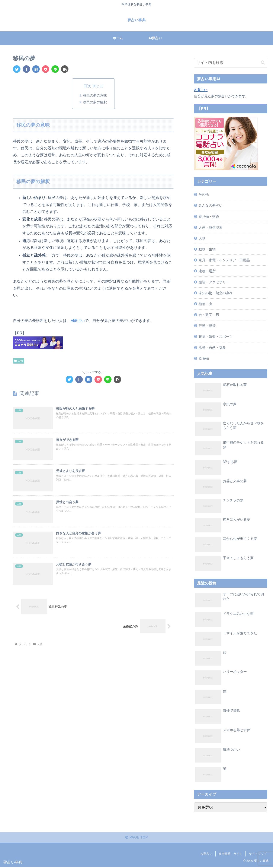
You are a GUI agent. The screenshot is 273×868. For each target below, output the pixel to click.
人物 (19, 361)
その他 (204, 194)
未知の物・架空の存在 (216, 293)
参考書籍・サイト (231, 855)
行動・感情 (207, 326)
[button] (65, 69)
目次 (87, 86)
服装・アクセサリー (214, 282)
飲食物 (204, 358)
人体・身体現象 (211, 227)
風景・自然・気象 (212, 347)
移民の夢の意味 (95, 95)
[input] (231, 63)
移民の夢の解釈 (95, 102)
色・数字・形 (209, 315)
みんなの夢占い (211, 205)
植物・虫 (205, 304)
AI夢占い (78, 321)
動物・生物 (207, 249)
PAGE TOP (136, 838)
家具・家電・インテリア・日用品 (224, 260)
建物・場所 (207, 271)
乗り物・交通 (209, 216)
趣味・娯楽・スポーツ (216, 336)
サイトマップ (258, 855)
